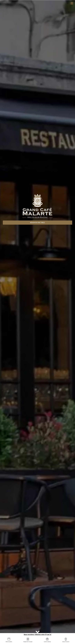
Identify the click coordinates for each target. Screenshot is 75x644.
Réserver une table (37, 223)
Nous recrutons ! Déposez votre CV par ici (37, 635)
